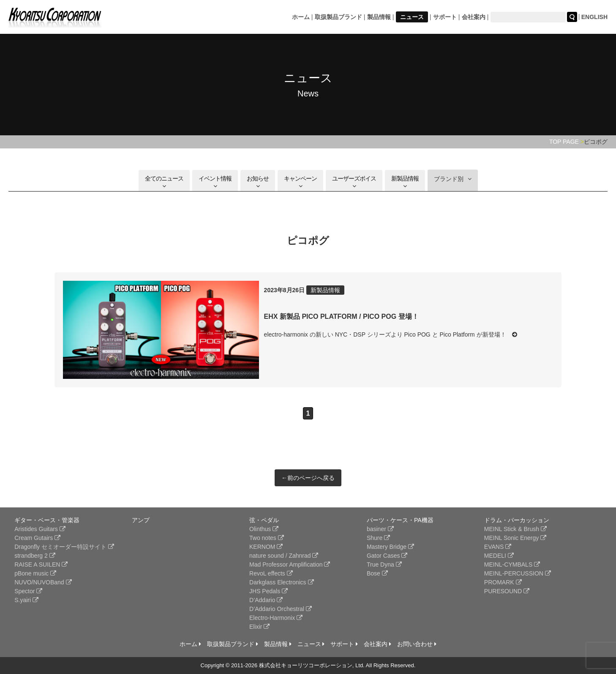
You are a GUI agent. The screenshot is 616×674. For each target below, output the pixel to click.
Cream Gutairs (37, 538)
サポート (445, 17)
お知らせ (258, 182)
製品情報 (379, 17)
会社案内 (474, 17)
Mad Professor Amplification (290, 564)
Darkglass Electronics (282, 582)
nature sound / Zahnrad (284, 556)
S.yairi (26, 600)
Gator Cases (387, 556)
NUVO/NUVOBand (43, 582)
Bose (377, 573)
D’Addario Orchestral (281, 609)
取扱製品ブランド (338, 17)
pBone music (35, 573)
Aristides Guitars (40, 529)
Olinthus (264, 529)
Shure (378, 538)
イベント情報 (215, 182)
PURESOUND (507, 591)
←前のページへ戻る (308, 478)
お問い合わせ (417, 644)
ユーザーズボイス (354, 182)
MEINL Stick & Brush (515, 529)
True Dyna (384, 564)
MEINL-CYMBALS (512, 564)
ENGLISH (594, 17)
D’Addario (266, 600)
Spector (28, 591)
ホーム (301, 17)
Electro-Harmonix (276, 618)
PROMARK (503, 582)
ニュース (412, 17)
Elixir (259, 627)
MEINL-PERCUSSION (518, 573)
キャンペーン (300, 182)
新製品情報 (405, 182)
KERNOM (266, 547)
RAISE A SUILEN (41, 564)
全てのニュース (164, 182)
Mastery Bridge (390, 547)
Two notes (267, 538)
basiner (380, 529)
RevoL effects (271, 573)
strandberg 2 (35, 556)
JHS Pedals (268, 591)
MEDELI (499, 556)
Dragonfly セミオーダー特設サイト (64, 547)
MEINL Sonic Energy (515, 538)
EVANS (498, 547)
